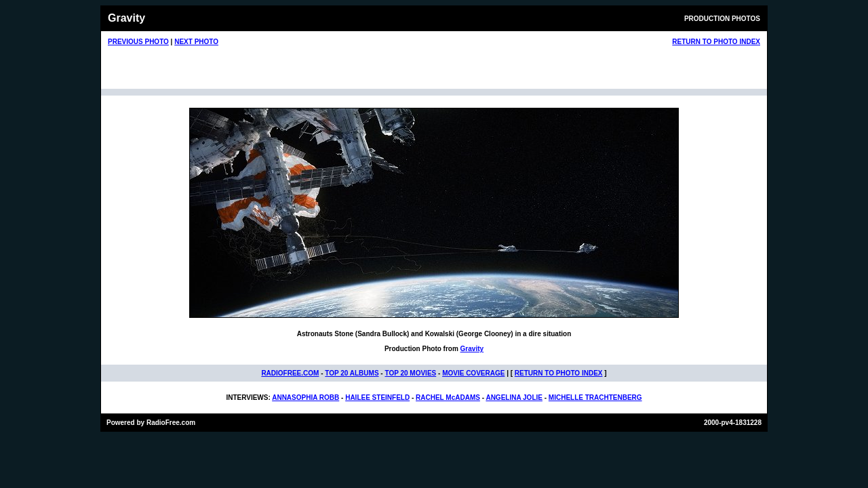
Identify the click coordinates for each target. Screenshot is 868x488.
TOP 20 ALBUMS (352, 373)
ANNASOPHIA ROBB (305, 398)
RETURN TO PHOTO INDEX (716, 42)
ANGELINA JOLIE (514, 398)
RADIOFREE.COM (290, 373)
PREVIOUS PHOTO (138, 42)
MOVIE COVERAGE (473, 373)
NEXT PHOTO (196, 42)
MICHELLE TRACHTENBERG (595, 398)
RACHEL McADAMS (448, 398)
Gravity (472, 349)
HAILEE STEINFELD (377, 398)
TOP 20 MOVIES (410, 373)
